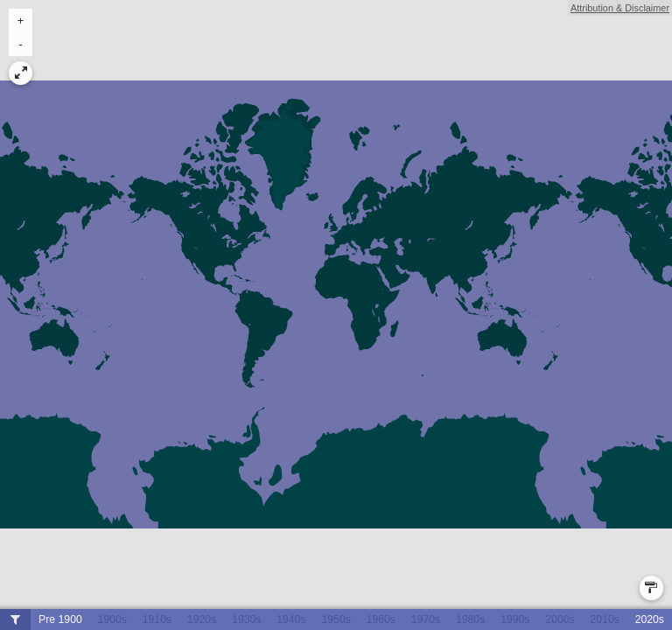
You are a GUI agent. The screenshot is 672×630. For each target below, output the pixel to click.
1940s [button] (291, 619)
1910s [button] (157, 619)
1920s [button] (202, 619)
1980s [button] (470, 619)
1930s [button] (246, 619)
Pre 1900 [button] (60, 619)
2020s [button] (650, 619)
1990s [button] (515, 619)
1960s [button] (381, 619)
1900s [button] (112, 619)
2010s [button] (604, 619)
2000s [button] (560, 619)
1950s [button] (336, 619)
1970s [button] (426, 619)
